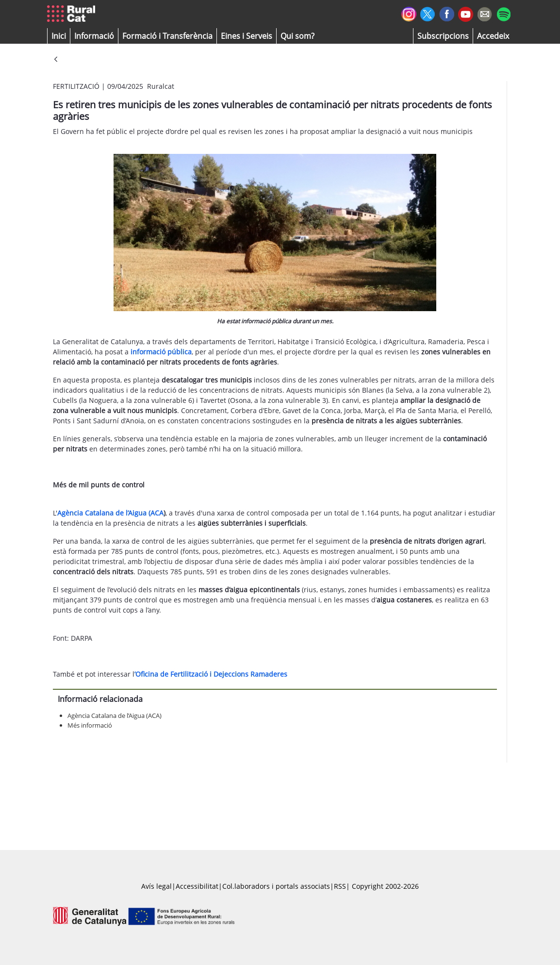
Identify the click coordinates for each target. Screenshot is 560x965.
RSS (340, 886)
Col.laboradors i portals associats (276, 886)
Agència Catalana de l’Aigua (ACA (110, 513)
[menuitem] (167, 36)
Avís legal (156, 886)
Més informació (90, 725)
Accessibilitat (197, 886)
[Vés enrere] (56, 60)
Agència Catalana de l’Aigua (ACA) (115, 715)
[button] (59, 36)
